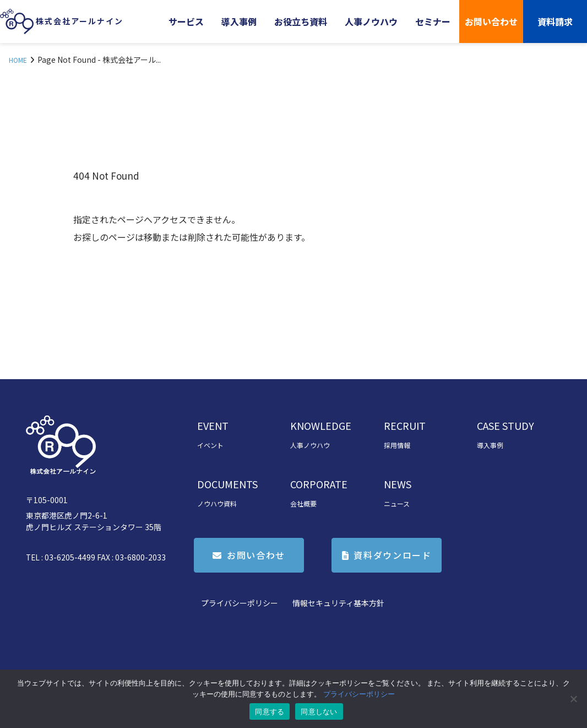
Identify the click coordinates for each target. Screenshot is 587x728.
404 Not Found (106, 176)
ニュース (397, 503)
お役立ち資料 (301, 21)
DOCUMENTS (227, 484)
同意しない (319, 712)
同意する (270, 712)
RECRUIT (405, 425)
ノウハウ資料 (217, 503)
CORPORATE (319, 484)
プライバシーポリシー (240, 603)
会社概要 (303, 503)
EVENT (213, 425)
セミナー (433, 21)
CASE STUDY (506, 425)
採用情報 (397, 445)
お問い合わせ (491, 21)
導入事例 (239, 21)
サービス (186, 21)
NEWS (398, 484)
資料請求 (555, 21)
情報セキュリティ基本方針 (338, 603)
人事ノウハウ (371, 21)
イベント (210, 445)
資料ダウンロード (392, 555)
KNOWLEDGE (321, 425)
